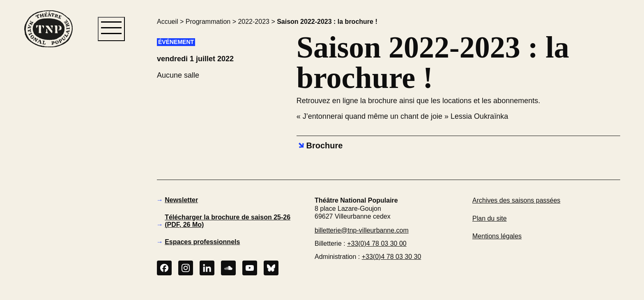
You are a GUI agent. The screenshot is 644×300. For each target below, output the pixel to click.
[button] (48, 189)
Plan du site (490, 218)
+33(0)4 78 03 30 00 (377, 243)
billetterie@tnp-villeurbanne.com (362, 230)
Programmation (208, 22)
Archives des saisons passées (516, 200)
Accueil (168, 22)
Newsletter (181, 200)
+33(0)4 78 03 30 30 (392, 257)
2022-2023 (254, 22)
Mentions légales (497, 236)
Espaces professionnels (202, 242)
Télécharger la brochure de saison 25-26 (228, 221)
